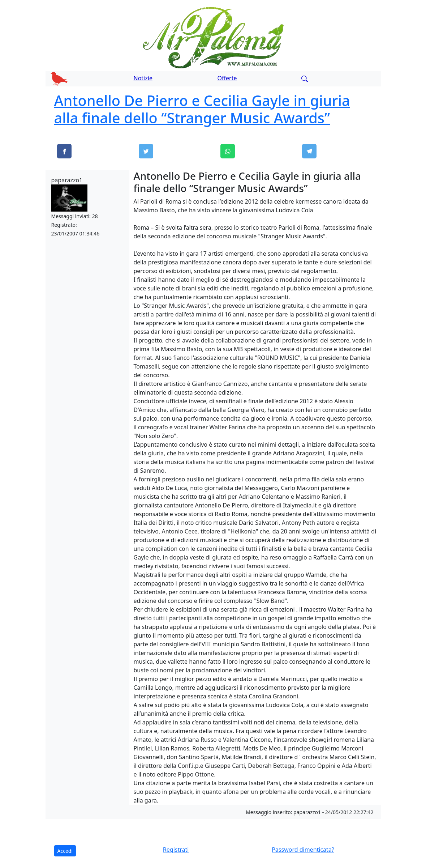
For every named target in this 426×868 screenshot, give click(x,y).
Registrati (176, 850)
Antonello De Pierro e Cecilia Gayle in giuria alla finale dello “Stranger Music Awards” (202, 109)
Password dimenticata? (303, 850)
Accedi (65, 851)
